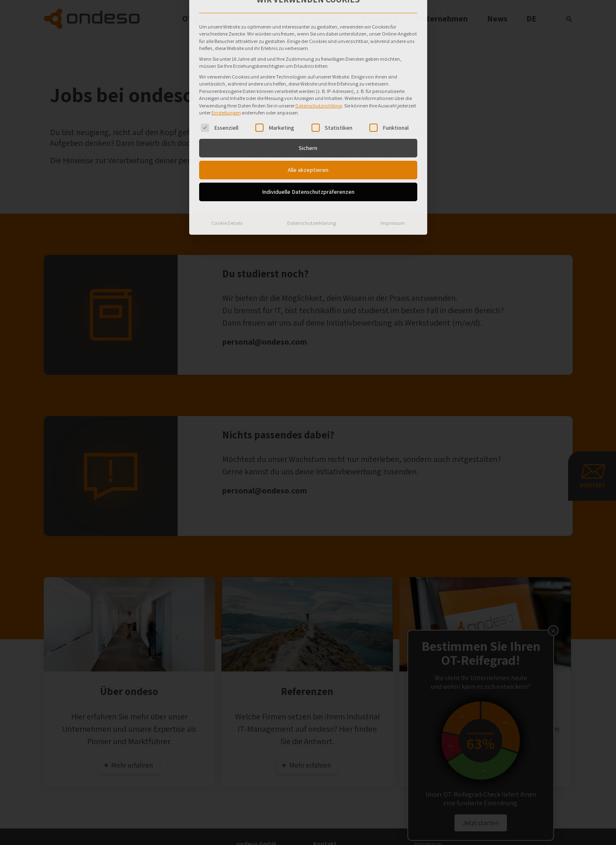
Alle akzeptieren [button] (308, 100)
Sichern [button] (308, 79)
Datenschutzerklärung (312, 154)
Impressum (393, 154)
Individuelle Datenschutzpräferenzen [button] (308, 122)
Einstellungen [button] (226, 44)
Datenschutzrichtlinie (319, 36)
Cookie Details (227, 154)
